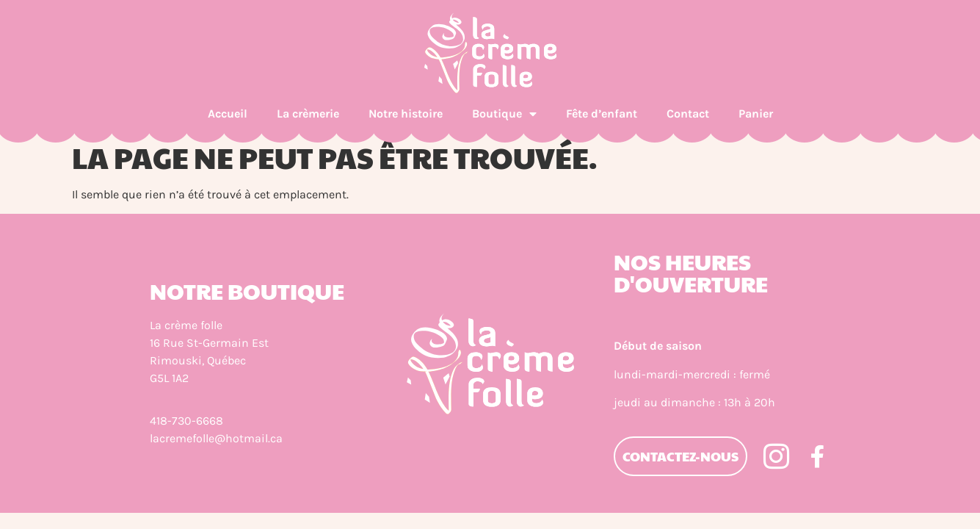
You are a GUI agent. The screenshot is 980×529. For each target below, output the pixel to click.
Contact (688, 114)
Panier (756, 114)
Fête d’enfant (602, 114)
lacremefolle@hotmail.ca (216, 438)
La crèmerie (308, 114)
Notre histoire (406, 114)
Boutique (504, 114)
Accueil (228, 114)
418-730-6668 (186, 421)
